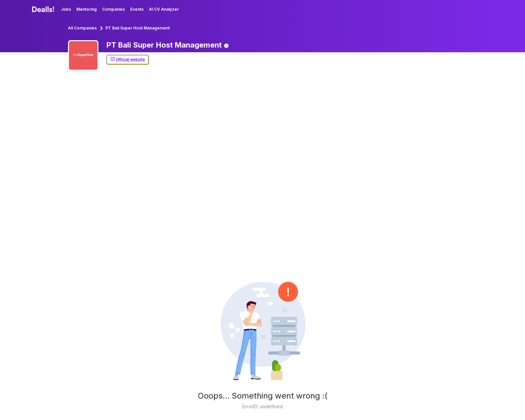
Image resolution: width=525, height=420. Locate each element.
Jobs (66, 9)
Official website (128, 59)
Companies (114, 9)
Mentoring (87, 9)
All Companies (82, 28)
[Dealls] (44, 9)
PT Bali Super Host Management (138, 28)
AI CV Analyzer (164, 9)
